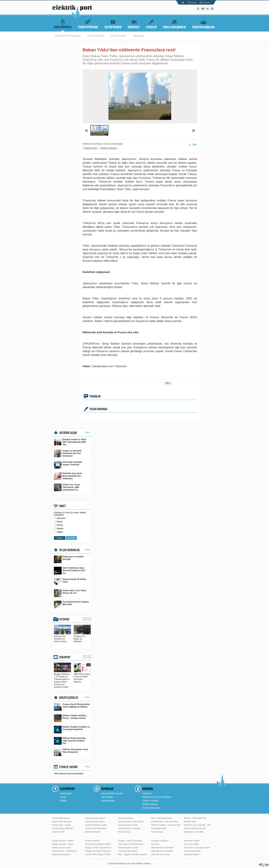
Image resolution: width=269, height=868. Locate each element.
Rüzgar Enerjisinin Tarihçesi (98, 851)
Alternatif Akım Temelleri (162, 851)
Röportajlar (139, 36)
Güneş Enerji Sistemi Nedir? (98, 844)
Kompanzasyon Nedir (128, 825)
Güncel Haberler (96, 36)
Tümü (87, 432)
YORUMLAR (95, 396)
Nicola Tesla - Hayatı (62, 825)
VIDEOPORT (65, 657)
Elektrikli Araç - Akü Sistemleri (165, 822)
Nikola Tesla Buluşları (62, 822)
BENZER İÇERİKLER (69, 698)
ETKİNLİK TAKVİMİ (68, 767)
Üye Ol (193, 2)
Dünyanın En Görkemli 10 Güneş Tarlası (62, 638)
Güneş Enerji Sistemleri (63, 828)
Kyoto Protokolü (92, 841)
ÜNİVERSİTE (134, 24)
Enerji (60, 522)
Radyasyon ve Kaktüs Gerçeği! (69, 559)
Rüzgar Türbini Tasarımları (130, 841)
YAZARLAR (151, 24)
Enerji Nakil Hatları (192, 851)
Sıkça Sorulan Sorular (112, 793)
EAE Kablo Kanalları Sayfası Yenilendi (68, 465)
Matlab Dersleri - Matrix (63, 841)
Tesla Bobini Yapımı (61, 818)
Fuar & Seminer (118, 36)
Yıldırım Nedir (58, 832)
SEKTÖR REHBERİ (113, 24)
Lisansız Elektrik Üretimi (96, 825)
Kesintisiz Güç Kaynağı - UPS (198, 825)
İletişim (63, 801)
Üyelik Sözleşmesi (151, 808)
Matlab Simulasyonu (61, 854)
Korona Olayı (157, 832)
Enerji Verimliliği (191, 844)
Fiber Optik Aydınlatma (161, 818)
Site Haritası (107, 797)
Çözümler (147, 793)
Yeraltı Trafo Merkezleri (96, 828)
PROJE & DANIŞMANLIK (174, 24)
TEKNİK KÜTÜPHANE (88, 24)
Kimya (60, 525)
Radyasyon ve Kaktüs (194, 832)
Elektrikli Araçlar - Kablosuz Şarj (166, 825)
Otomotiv (61, 518)
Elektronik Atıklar (93, 832)
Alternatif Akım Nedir (160, 854)
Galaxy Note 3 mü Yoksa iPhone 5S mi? (70, 593)
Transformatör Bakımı (128, 851)
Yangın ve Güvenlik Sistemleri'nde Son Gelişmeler (68, 453)
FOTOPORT (64, 619)
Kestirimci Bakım (192, 854)
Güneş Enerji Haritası (95, 822)
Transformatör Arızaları (128, 848)
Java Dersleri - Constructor (64, 851)
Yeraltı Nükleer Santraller (129, 828)
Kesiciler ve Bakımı (160, 841)
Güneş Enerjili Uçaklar (95, 818)
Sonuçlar (71, 538)
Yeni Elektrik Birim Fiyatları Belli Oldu (71, 604)
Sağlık (60, 532)
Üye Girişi (206, 2)
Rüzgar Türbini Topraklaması (98, 848)
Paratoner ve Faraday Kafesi (197, 848)
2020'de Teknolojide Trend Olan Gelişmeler (71, 752)
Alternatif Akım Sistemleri (162, 848)
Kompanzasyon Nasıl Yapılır (131, 822)
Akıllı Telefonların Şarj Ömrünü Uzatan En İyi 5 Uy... (70, 571)
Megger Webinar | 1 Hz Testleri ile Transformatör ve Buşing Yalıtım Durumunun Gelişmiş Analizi (62, 679)
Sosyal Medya (108, 801)
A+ (195, 145)
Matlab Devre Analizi (62, 848)
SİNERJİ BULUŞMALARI (203, 24)
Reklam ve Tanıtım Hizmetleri (157, 797)
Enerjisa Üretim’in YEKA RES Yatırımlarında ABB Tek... (70, 442)
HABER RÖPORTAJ (63, 24)
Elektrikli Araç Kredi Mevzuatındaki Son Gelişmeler (68, 476)
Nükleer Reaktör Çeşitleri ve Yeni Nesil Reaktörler (72, 730)
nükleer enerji (90, 148)
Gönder (60, 538)
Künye (63, 797)
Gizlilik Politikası (150, 804)
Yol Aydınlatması (126, 818)
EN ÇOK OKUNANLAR (69, 550)
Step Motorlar (124, 832)
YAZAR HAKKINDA (98, 409)
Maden (60, 528)
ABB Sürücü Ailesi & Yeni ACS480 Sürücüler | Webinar (82, 677)
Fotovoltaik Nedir (159, 828)
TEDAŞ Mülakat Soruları (195, 828)
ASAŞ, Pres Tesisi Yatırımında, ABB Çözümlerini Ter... (67, 487)
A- (190, 145)
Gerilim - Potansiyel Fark (195, 818)
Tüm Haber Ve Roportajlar (68, 36)
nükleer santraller (109, 148)
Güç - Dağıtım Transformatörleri (133, 854)
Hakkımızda (66, 793)
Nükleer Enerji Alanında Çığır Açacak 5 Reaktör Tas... (70, 741)
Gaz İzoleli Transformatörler (131, 844)
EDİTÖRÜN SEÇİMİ (68, 433)
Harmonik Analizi (192, 841)
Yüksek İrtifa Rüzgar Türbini (98, 854)
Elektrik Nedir (190, 822)
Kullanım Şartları (150, 801)
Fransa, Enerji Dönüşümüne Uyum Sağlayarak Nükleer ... (72, 707)
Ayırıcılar (155, 844)
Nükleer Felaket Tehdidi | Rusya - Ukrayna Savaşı (70, 718)
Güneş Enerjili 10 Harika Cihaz (70, 582)
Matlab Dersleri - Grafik (63, 844)
